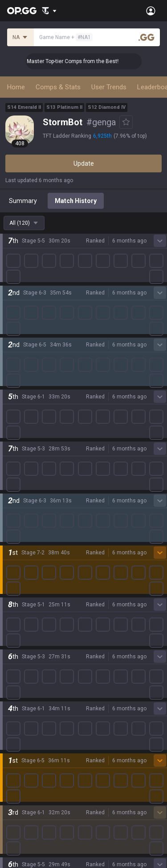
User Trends (109, 87)
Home (16, 87)
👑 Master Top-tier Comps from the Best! (88, 61)
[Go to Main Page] (22, 11)
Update (84, 163)
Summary (23, 201)
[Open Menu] (151, 11)
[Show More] (49, 11)
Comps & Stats (58, 87)
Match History (76, 201)
